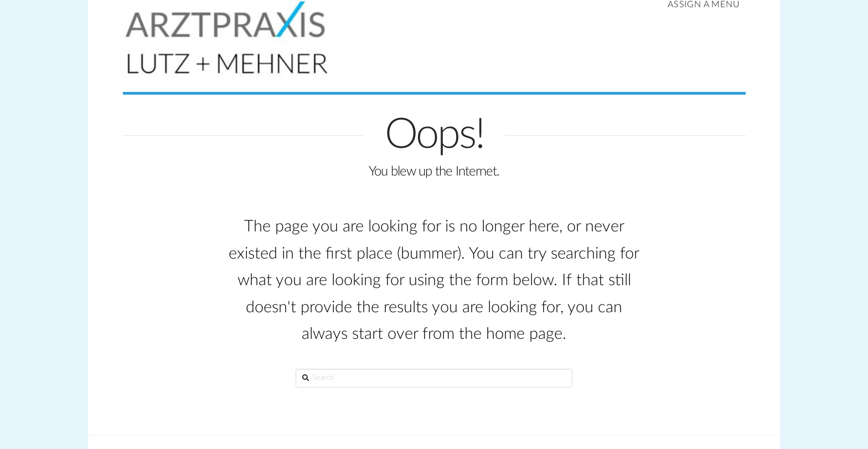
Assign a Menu (704, 4)
